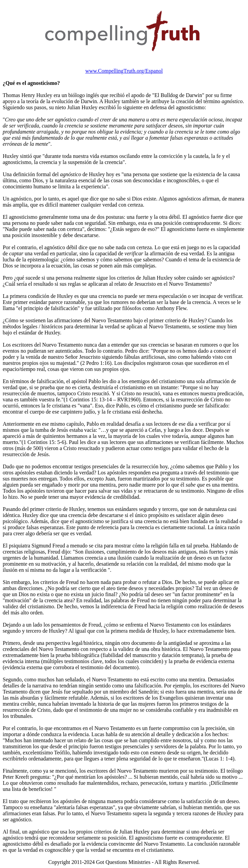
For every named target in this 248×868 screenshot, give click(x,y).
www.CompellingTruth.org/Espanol (124, 71)
